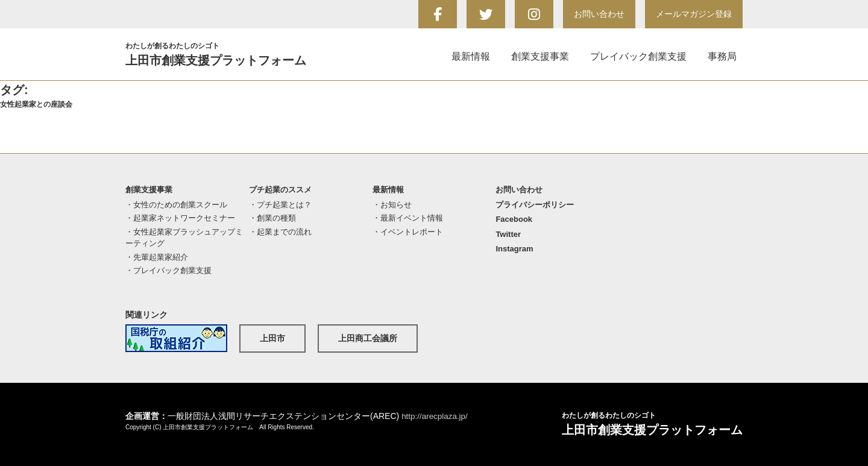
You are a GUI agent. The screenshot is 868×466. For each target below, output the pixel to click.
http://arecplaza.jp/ (436, 416)
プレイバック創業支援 (638, 56)
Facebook (514, 219)
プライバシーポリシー (535, 205)
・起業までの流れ (280, 232)
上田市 (272, 338)
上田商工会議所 (368, 338)
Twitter (508, 234)
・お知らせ (392, 205)
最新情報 (471, 56)
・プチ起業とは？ (280, 205)
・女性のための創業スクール (176, 205)
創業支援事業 (540, 56)
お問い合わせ (599, 14)
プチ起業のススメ (280, 190)
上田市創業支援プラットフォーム (231, 54)
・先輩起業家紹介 (157, 257)
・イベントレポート (408, 232)
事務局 (722, 56)
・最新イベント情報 (408, 218)
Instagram (514, 249)
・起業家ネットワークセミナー (180, 218)
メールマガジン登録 (694, 14)
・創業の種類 (272, 218)
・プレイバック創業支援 (168, 270)
